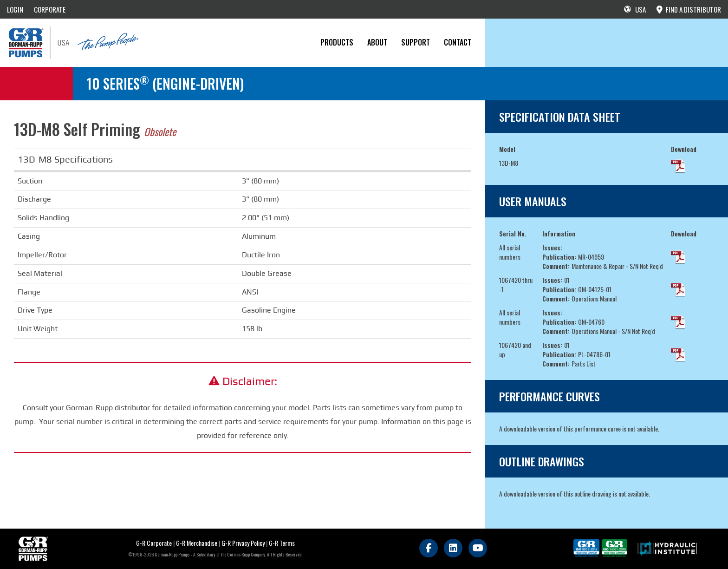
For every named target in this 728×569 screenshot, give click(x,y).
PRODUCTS (337, 42)
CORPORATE (50, 9)
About (377, 42)
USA (635, 9)
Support (416, 42)
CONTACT (458, 42)
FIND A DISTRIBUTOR (689, 9)
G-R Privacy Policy (243, 543)
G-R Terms (282, 543)
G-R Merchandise (197, 543)
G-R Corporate (154, 543)
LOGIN (15, 9)
